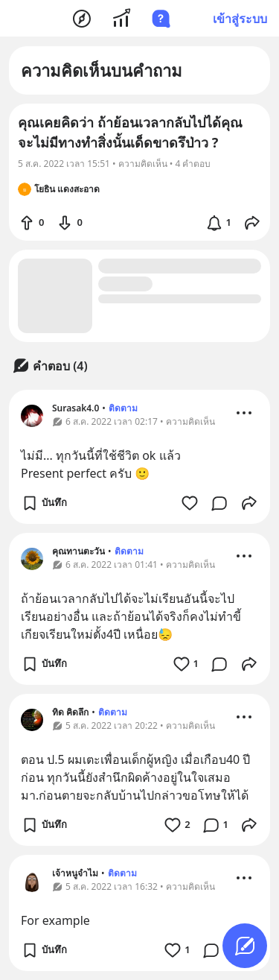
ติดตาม (123, 408)
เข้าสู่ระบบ (240, 19)
